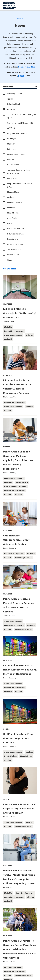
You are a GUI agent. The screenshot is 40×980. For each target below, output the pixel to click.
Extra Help (11, 149)
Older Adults (12, 218)
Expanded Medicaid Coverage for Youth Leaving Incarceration (19, 313)
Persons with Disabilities (17, 229)
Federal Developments (16, 154)
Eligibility (11, 144)
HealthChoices (13, 165)
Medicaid (11, 197)
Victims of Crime (14, 255)
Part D (10, 223)
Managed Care (13, 192)
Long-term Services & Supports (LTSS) (20, 185)
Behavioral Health (14, 104)
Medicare (11, 208)
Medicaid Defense (14, 202)
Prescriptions (13, 239)
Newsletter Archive (27, 67)
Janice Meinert (9, 616)
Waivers (10, 260)
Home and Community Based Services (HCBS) (19, 172)
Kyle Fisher (8, 887)
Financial (11, 159)
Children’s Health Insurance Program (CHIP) (22, 116)
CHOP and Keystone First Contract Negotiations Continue (18, 738)
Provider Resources (15, 244)
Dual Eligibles (13, 139)
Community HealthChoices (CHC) (20, 123)
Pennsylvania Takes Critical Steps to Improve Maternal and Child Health (19, 809)
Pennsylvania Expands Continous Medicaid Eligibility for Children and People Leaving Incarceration (19, 460)
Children (11, 109)
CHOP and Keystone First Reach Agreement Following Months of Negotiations (20, 670)
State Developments (15, 249)
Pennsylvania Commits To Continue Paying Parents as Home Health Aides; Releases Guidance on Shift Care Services (20, 949)
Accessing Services (15, 94)
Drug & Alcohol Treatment (18, 133)
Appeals (10, 99)
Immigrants (12, 178)
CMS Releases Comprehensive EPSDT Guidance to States (17, 540)
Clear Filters (10, 269)
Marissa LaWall (9, 397)
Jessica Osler (9, 321)
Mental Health (13, 213)
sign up (21, 76)
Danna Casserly (10, 473)
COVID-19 (11, 128)
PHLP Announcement (16, 234)
